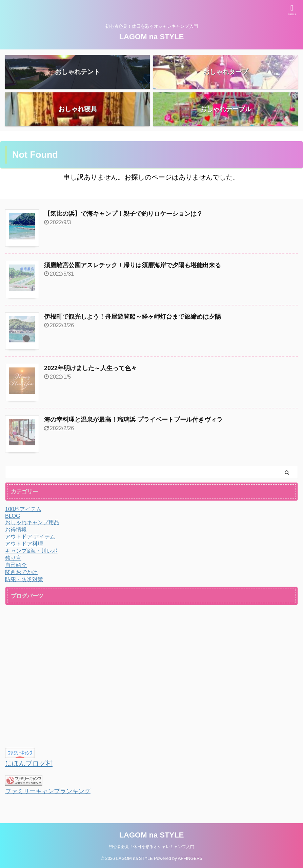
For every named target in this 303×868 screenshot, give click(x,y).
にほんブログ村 (29, 763)
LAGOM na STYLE (152, 35)
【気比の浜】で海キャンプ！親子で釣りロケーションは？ (123, 214)
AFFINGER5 (190, 858)
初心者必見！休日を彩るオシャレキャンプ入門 (151, 847)
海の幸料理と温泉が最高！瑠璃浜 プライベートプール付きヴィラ (133, 420)
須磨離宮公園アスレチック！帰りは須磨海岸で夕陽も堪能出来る (133, 265)
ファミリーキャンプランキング (48, 791)
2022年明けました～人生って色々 (90, 368)
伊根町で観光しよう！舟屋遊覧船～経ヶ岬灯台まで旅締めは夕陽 (133, 317)
